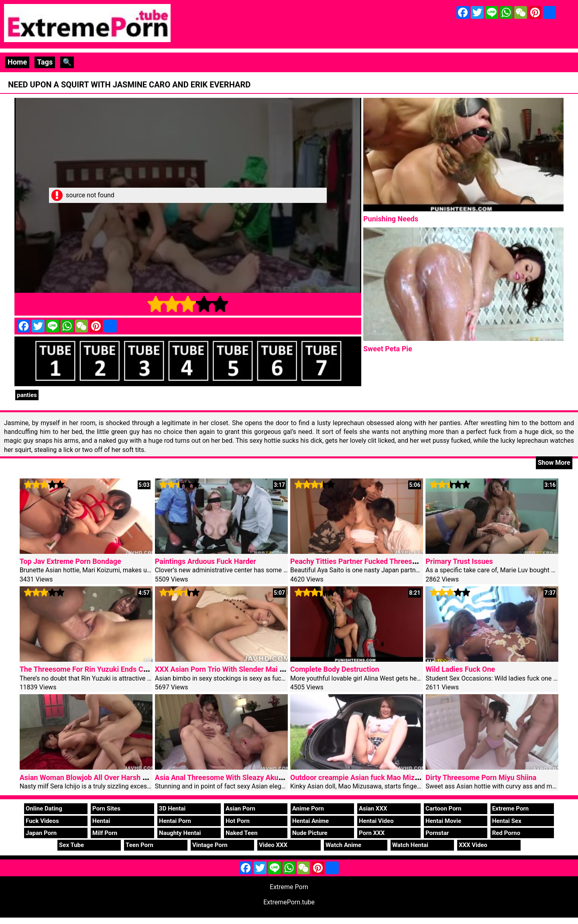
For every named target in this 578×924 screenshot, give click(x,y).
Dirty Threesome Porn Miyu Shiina (481, 777)
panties (27, 395)
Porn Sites (106, 808)
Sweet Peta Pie (388, 349)
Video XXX (273, 845)
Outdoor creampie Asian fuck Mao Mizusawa (363, 777)
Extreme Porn (510, 808)
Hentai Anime (310, 821)
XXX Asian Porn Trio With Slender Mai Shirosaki (232, 669)
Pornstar (437, 833)
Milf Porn (105, 833)
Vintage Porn (210, 845)
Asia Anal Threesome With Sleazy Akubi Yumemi (234, 777)
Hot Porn (238, 821)
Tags (45, 62)
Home (17, 62)
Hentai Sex (507, 821)
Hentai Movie (443, 821)
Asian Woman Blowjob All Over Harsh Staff (89, 777)
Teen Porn (139, 845)
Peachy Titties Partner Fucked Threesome (358, 561)
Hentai (101, 821)
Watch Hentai (410, 845)
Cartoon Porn (444, 808)
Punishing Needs (391, 219)
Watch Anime (343, 845)
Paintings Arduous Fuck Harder (206, 561)
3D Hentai (172, 808)
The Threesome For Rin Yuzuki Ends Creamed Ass (101, 669)
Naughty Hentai (180, 833)
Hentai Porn (175, 821)
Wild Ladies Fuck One (460, 669)
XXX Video (473, 845)
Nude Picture (310, 833)
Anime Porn (308, 808)
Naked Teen (242, 833)
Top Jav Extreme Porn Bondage (70, 561)
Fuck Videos (42, 821)
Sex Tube (71, 845)
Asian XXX (373, 808)
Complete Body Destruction (335, 669)
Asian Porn (240, 808)
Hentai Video (376, 821)
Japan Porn (41, 833)
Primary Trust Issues (459, 561)
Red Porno (506, 833)
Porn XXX (372, 833)
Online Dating (44, 808)
